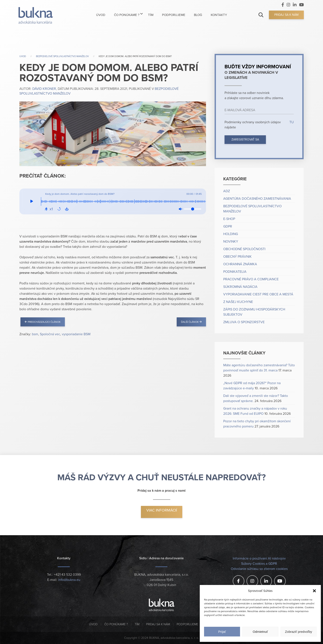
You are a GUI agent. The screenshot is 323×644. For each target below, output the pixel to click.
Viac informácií (162, 510)
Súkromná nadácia (240, 287)
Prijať (222, 632)
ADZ (227, 191)
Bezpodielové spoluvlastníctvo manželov (62, 56)
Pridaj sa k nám (286, 15)
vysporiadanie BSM (76, 334)
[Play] (32, 201)
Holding (231, 234)
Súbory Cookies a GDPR (259, 564)
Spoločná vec (50, 334)
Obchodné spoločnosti (244, 249)
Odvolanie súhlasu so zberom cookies (259, 569)
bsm (35, 334)
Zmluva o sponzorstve (244, 322)
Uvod (23, 56)
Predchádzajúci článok (43, 322)
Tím (137, 624)
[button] (314, 591)
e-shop (229, 219)
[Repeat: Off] (59, 209)
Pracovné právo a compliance (251, 279)
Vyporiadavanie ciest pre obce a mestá (258, 294)
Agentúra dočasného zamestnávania (257, 199)
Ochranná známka (240, 264)
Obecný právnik (237, 257)
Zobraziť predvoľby (298, 632)
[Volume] (193, 209)
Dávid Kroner (44, 89)
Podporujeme (187, 624)
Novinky (231, 242)
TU (291, 122)
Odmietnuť (260, 632)
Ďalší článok (191, 322)
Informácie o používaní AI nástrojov (259, 558)
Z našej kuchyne (238, 302)
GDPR (228, 226)
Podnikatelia (235, 272)
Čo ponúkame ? (116, 624)
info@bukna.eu (69, 580)
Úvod (93, 624)
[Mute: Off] (180, 209)
